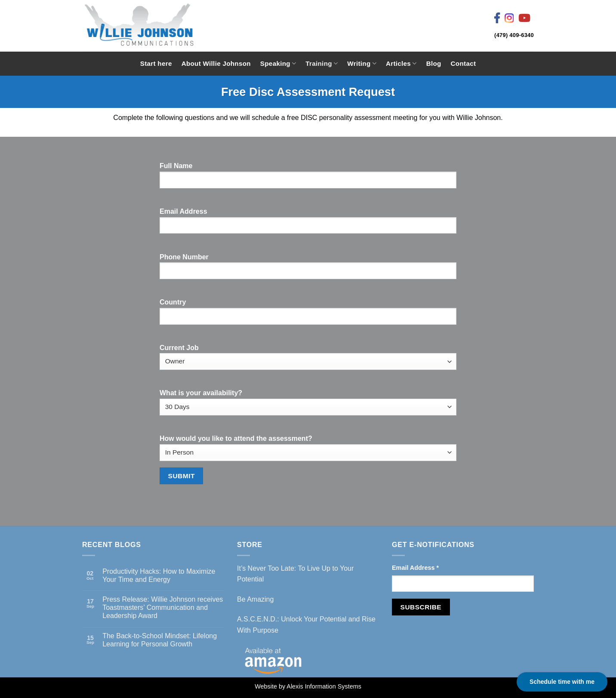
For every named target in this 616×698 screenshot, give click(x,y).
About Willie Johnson (216, 63)
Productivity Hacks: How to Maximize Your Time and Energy (159, 575)
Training (322, 63)
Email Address (415, 568)
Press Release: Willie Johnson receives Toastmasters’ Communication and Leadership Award (163, 607)
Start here (156, 63)
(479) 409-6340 (514, 35)
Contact (464, 63)
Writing (362, 63)
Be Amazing (255, 599)
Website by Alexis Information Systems (308, 686)
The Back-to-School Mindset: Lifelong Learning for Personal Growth (160, 640)
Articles (401, 63)
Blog (434, 63)
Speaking (278, 63)
